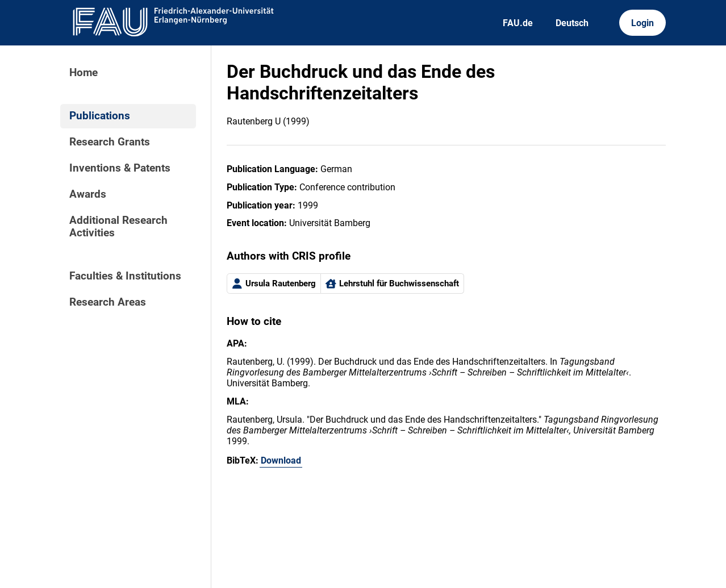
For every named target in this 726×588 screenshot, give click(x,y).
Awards (88, 194)
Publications (100, 116)
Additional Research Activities (118, 227)
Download (281, 460)
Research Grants (110, 142)
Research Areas (108, 302)
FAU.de (518, 23)
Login (642, 23)
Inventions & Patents (120, 168)
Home (84, 73)
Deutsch (572, 23)
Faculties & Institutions (125, 276)
